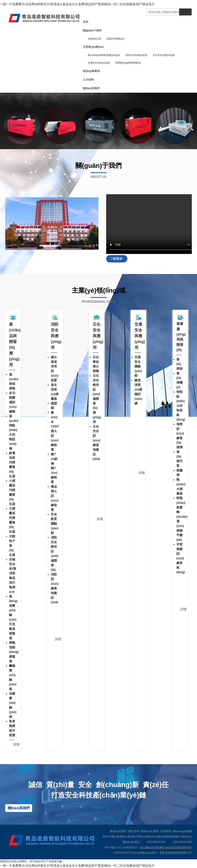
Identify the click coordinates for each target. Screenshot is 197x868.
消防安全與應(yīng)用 (136, 55)
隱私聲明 (134, 831)
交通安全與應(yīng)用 (99, 63)
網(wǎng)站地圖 (182, 831)
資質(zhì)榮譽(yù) (116, 39)
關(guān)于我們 (92, 30)
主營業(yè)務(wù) (93, 47)
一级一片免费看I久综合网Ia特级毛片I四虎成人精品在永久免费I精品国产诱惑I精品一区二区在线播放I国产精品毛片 (77, 4)
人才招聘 (88, 80)
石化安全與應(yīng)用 (164, 55)
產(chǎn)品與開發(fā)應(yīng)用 (104, 55)
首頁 (86, 22)
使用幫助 (166, 831)
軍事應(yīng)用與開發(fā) (128, 63)
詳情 (16, 744)
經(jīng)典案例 (91, 71)
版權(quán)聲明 (150, 831)
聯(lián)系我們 (91, 88)
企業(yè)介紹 (94, 39)
